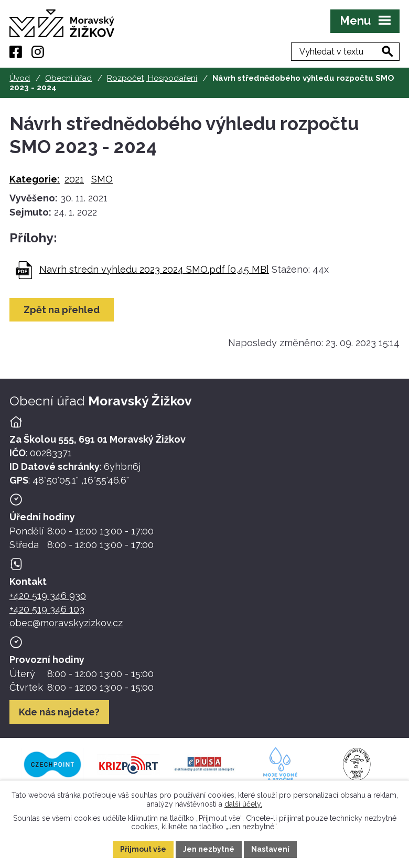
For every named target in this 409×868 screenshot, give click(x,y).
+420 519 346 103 (47, 609)
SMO (102, 179)
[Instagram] (38, 52)
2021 (74, 179)
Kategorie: (35, 179)
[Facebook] (16, 52)
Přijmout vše (143, 849)
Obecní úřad (68, 78)
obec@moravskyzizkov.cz (66, 623)
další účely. (243, 803)
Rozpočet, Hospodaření (152, 78)
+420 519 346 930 (48, 596)
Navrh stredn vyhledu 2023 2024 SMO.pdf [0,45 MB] (154, 269)
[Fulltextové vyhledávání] (345, 52)
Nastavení (270, 849)
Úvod (20, 78)
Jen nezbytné (209, 849)
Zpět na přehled (62, 310)
